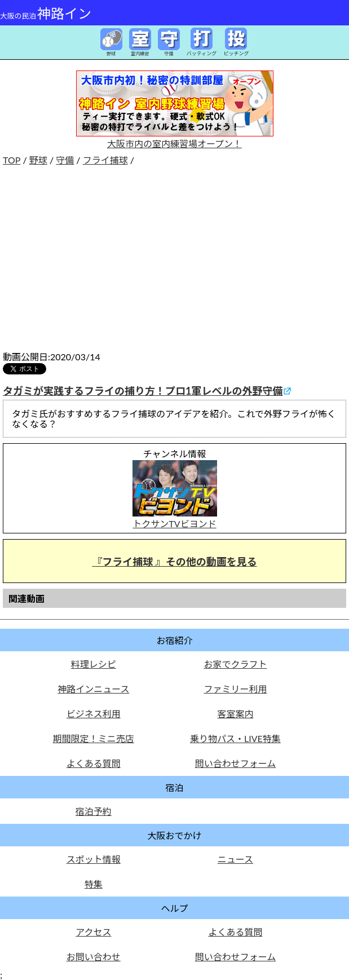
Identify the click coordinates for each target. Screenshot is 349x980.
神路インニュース (93, 689)
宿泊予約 (94, 811)
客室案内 (235, 714)
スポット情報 (94, 859)
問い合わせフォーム (236, 763)
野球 (38, 160)
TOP (12, 160)
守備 (65, 160)
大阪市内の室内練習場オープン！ (175, 138)
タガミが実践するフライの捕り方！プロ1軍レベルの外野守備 (143, 391)
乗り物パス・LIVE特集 (235, 738)
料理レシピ (94, 664)
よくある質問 (94, 763)
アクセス (93, 932)
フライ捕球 (105, 160)
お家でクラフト (235, 664)
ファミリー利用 (235, 689)
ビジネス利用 (94, 714)
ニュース (235, 859)
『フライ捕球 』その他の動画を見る (174, 562)
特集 (94, 884)
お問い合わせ (94, 957)
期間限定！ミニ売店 (94, 738)
